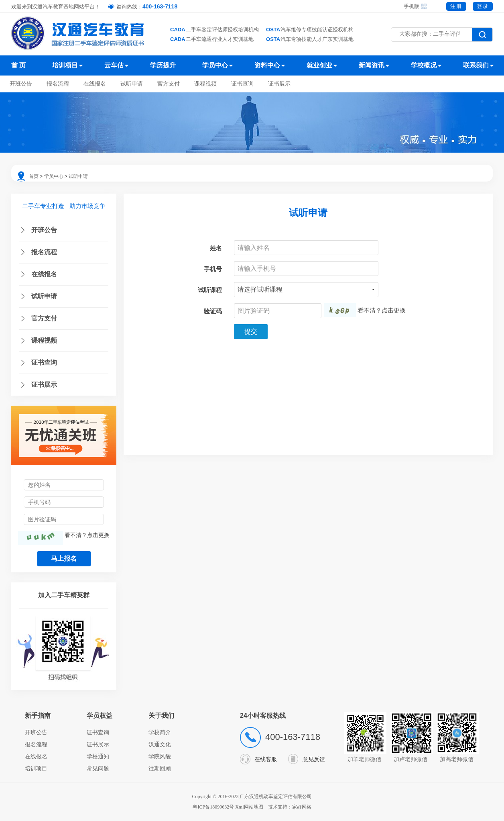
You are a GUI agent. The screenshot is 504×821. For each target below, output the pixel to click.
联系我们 (476, 65)
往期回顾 (160, 768)
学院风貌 (160, 756)
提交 (251, 332)
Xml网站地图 (250, 807)
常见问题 (98, 768)
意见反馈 (314, 759)
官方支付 (169, 84)
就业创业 (319, 65)
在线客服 (266, 759)
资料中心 (267, 65)
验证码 (213, 311)
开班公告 (21, 84)
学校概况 (424, 65)
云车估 (114, 65)
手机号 (213, 269)
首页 (34, 176)
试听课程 (210, 290)
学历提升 (163, 65)
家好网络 (302, 807)
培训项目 (65, 65)
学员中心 (215, 65)
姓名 (216, 248)
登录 (483, 6)
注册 (456, 6)
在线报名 (95, 84)
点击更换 (98, 535)
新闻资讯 (372, 65)
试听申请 (132, 84)
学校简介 (160, 732)
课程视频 (205, 84)
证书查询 (242, 84)
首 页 (18, 65)
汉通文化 (160, 744)
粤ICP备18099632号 (213, 807)
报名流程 (58, 84)
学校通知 (98, 756)
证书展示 (279, 84)
